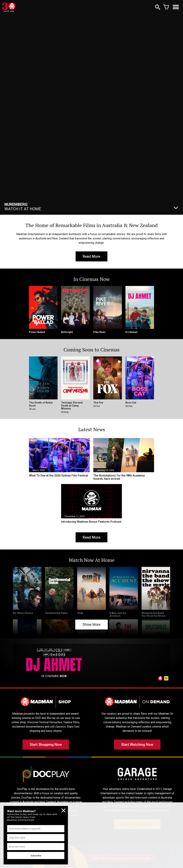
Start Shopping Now (46, 745)
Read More (91, 256)
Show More (91, 624)
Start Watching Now (137, 745)
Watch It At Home (23, 207)
